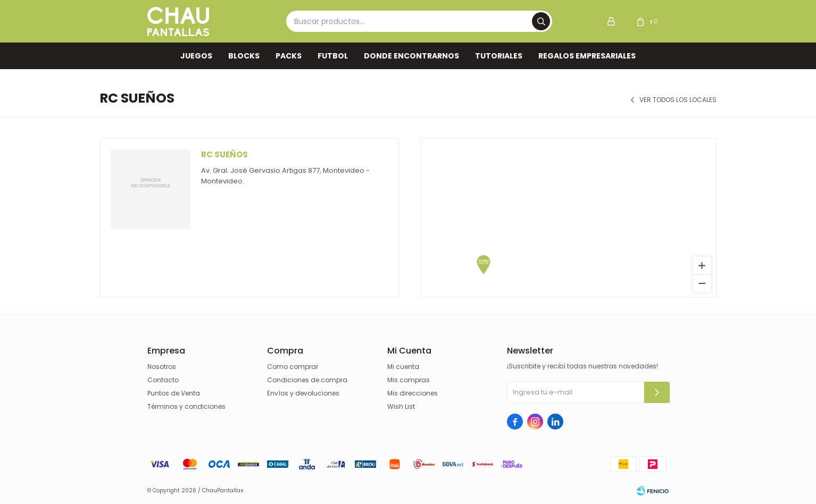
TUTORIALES (499, 56)
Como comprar (293, 367)
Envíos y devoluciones (303, 393)
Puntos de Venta (174, 393)
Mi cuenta (403, 367)
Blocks (244, 56)
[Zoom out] (702, 283)
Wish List (401, 406)
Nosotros (162, 367)
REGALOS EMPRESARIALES (587, 56)
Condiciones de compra (307, 380)
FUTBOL (333, 56)
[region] (569, 218)
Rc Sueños (224, 154)
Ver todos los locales (678, 100)
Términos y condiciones (186, 406)
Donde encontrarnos (411, 56)
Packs (289, 56)
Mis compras (409, 380)
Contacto (163, 380)
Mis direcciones (413, 393)
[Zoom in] (702, 266)
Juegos (196, 56)
